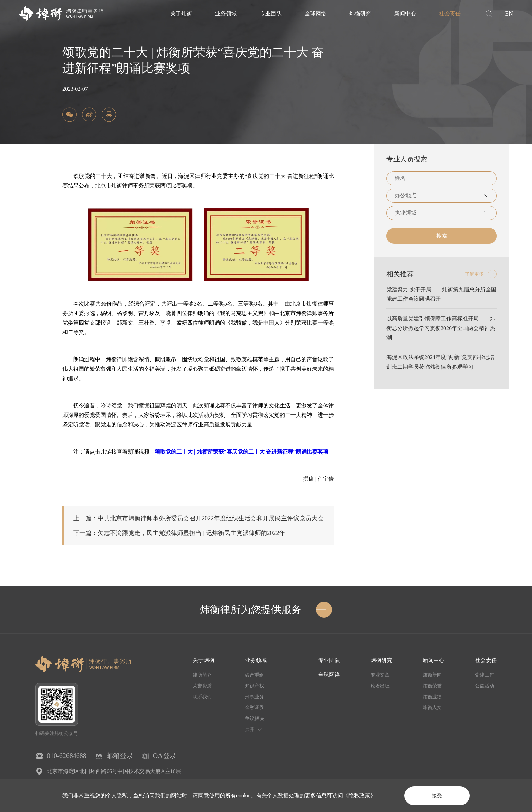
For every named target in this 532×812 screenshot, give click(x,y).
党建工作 (484, 675)
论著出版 (380, 686)
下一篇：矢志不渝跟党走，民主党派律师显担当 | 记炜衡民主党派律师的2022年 (179, 533)
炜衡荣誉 (432, 686)
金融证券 (254, 708)
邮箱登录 (120, 756)
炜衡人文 (432, 708)
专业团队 (271, 13)
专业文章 (380, 675)
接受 (437, 796)
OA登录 (165, 756)
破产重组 (254, 675)
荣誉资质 (202, 686)
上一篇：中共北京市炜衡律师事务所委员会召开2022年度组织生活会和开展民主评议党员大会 (198, 518)
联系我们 (202, 697)
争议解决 (254, 718)
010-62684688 (67, 756)
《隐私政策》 (359, 796)
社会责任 (450, 13)
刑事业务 (254, 697)
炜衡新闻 (432, 675)
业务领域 (226, 13)
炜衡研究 (360, 13)
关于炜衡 (181, 13)
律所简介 (202, 675)
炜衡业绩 (432, 697)
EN (509, 14)
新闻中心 (405, 13)
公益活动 (484, 686)
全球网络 (316, 13)
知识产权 (254, 686)
